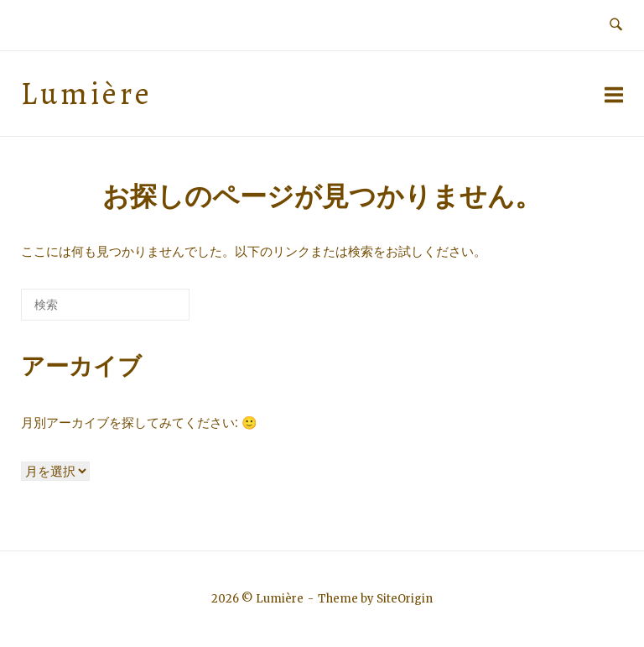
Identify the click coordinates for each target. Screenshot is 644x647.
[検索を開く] (616, 25)
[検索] (152, 311)
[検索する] (105, 305)
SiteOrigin (405, 599)
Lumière (87, 94)
